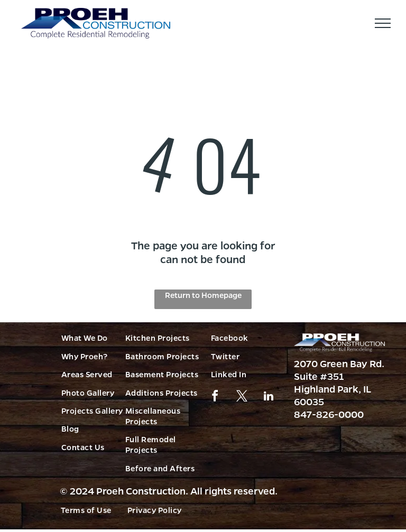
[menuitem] (101, 338)
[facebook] (215, 398)
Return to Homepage (203, 295)
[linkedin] (269, 398)
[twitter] (242, 398)
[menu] (383, 23)
